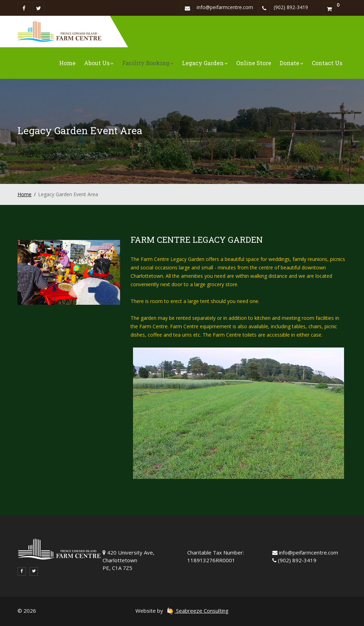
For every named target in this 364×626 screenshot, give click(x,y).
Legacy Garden (205, 63)
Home (67, 63)
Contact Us (327, 63)
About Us (99, 63)
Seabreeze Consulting (197, 611)
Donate (292, 63)
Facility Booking (148, 63)
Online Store (254, 63)
